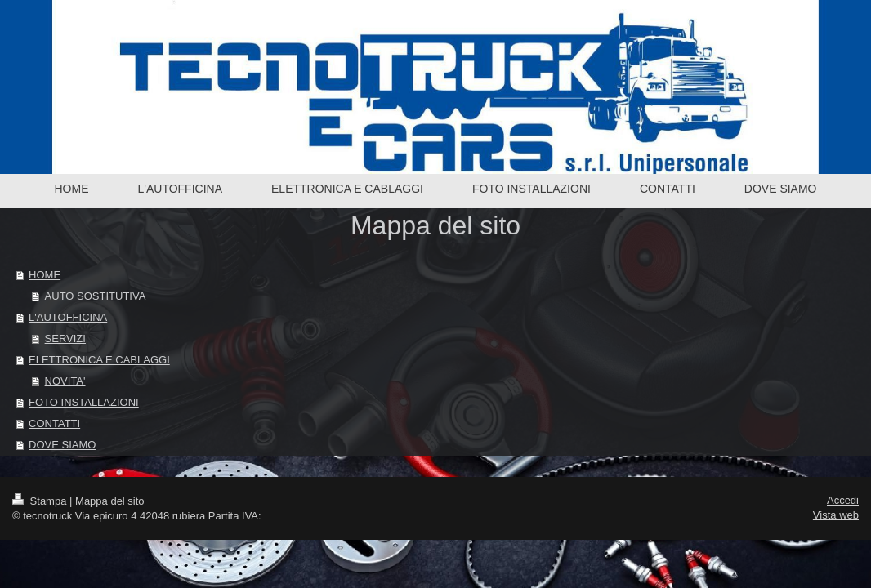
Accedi (843, 500)
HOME (45, 275)
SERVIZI (65, 339)
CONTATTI (54, 423)
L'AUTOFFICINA (68, 317)
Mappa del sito (110, 501)
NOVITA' (65, 381)
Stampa (41, 501)
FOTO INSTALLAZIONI (84, 402)
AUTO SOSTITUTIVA (96, 296)
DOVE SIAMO (62, 445)
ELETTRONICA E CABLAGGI (99, 360)
